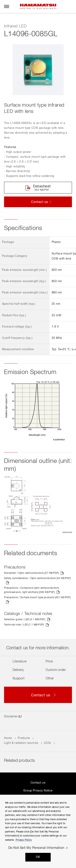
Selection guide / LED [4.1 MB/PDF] (25, 620)
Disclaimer (11, 717)
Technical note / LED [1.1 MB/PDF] (24, 625)
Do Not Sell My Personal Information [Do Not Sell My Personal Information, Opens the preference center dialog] (36, 848)
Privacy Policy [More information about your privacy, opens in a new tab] (24, 840)
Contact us (38, 783)
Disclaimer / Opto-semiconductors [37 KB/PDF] (31, 573)
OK (38, 857)
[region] (38, 831)
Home (8, 738)
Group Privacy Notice (38, 791)
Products (24, 738)
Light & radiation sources (21, 743)
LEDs (47, 743)
